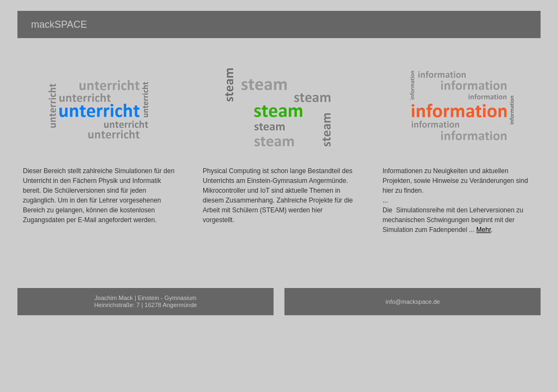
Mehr (484, 230)
